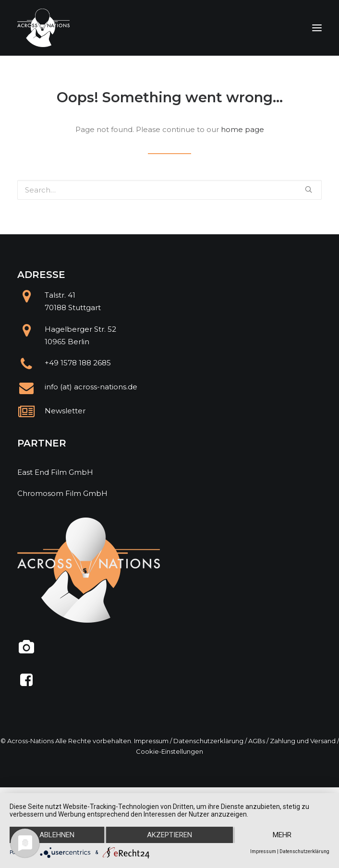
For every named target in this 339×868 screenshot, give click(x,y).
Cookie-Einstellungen (169, 751)
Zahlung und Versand (303, 741)
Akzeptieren (169, 835)
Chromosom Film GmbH (62, 493)
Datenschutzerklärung (208, 741)
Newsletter (65, 411)
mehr (282, 835)
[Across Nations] (44, 28)
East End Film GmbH (55, 472)
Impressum (151, 741)
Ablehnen (57, 835)
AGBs (257, 741)
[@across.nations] (27, 651)
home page (242, 129)
